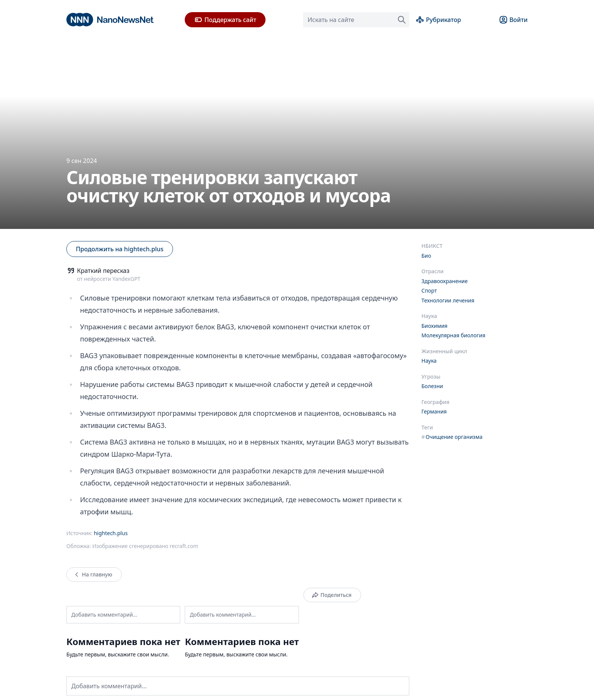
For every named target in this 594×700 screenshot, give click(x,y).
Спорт (429, 290)
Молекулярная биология (453, 335)
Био (426, 256)
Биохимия (434, 326)
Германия (434, 411)
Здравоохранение (445, 281)
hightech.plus (111, 533)
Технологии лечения (448, 300)
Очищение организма (452, 437)
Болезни (432, 386)
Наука (429, 361)
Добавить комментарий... (104, 615)
